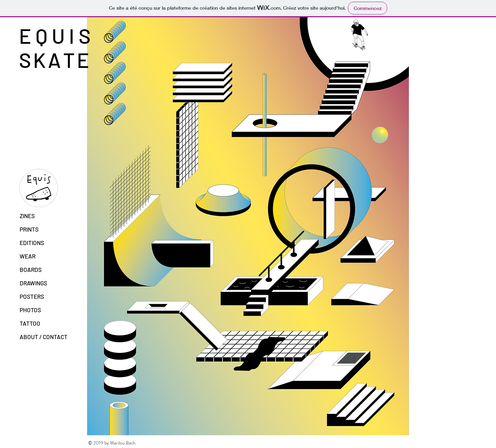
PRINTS (29, 229)
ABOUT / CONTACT (44, 337)
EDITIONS (32, 243)
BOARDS (31, 269)
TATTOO (30, 323)
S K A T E (54, 60)
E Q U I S (57, 35)
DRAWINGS (33, 283)
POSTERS (32, 296)
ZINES (27, 216)
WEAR (28, 256)
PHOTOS (30, 310)
